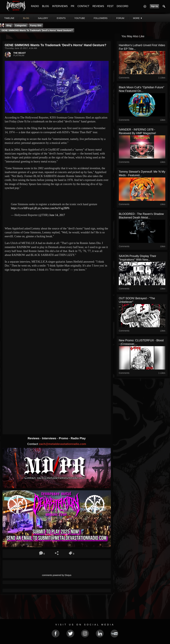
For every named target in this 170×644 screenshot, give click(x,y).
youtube (80, 18)
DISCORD (122, 6)
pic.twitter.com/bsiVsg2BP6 (53, 208)
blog (26, 18)
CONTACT (83, 6)
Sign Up (154, 6)
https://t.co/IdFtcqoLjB (24, 208)
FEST (110, 6)
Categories (21, 26)
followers (101, 18)
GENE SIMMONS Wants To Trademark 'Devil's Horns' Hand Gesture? (37, 30)
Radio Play (78, 438)
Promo (64, 438)
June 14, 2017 (57, 215)
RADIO (35, 6)
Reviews (34, 438)
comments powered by (57, 575)
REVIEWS (98, 6)
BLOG (46, 6)
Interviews (49, 438)
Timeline (9, 18)
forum (120, 18)
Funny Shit (36, 26)
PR (72, 6)
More (138, 18)
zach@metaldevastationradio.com (63, 444)
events (61, 18)
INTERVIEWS (60, 6)
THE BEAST (19, 53)
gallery (43, 18)
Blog (9, 26)
